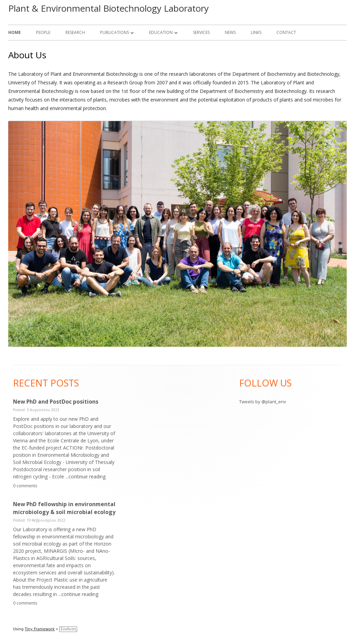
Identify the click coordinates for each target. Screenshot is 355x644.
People (43, 32)
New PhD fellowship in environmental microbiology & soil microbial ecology (64, 508)
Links (256, 32)
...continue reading (85, 476)
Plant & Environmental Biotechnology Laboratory (108, 8)
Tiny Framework (40, 629)
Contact (286, 32)
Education (161, 32)
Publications (114, 32)
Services (201, 32)
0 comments (25, 486)
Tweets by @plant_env (263, 402)
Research (75, 32)
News (230, 32)
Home (15, 32)
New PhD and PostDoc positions (56, 402)
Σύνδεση (68, 629)
